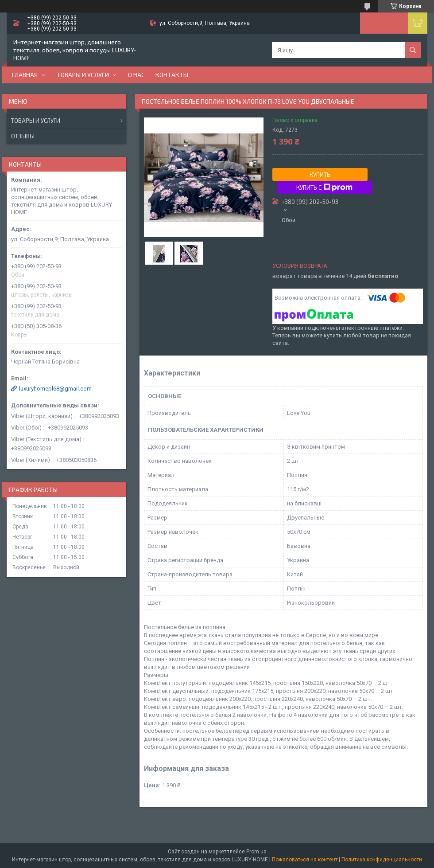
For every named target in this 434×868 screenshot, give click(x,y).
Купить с (324, 188)
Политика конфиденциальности (382, 860)
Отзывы (23, 136)
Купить (320, 175)
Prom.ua (256, 852)
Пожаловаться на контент (305, 860)
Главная (25, 75)
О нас (136, 75)
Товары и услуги (83, 75)
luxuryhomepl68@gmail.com (55, 389)
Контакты (172, 75)
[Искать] (413, 50)
